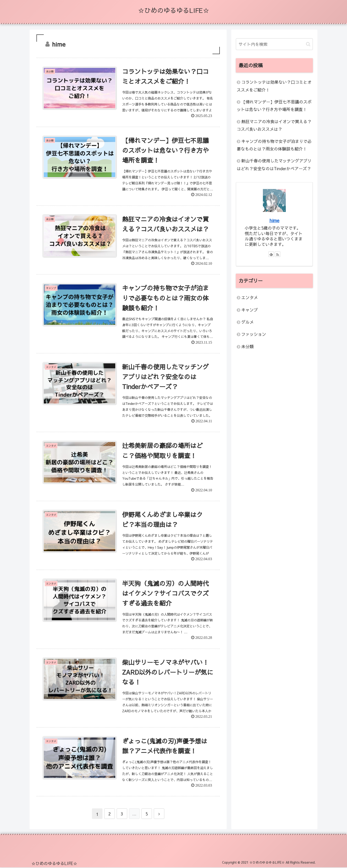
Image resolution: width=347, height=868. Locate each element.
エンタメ (250, 297)
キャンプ (250, 310)
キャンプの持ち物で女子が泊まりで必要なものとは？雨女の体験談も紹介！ (274, 145)
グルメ (248, 322)
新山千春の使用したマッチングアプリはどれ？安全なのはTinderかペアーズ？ (274, 164)
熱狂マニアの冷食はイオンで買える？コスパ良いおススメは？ (274, 125)
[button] (308, 44)
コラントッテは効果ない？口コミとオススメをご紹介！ (274, 86)
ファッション (254, 334)
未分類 (248, 346)
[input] (274, 44)
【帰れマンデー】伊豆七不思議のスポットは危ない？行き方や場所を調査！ (274, 106)
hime (274, 220)
